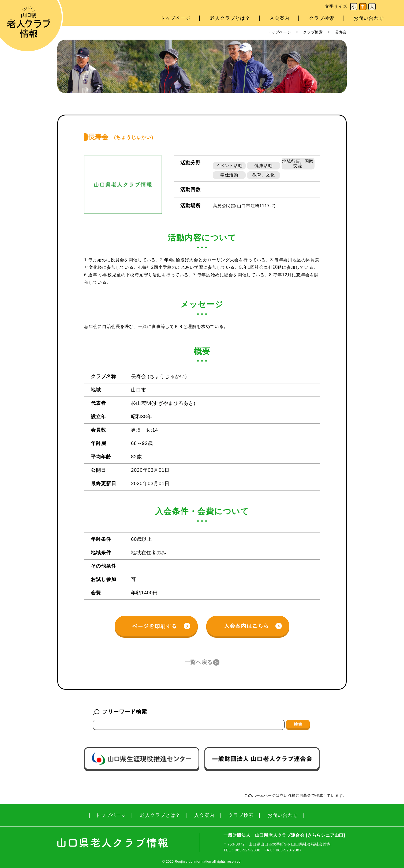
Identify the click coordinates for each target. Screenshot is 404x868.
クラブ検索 (322, 18)
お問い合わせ (369, 18)
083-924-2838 (248, 850)
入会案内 (280, 18)
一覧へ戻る (199, 662)
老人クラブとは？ (230, 18)
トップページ (175, 18)
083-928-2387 (289, 850)
